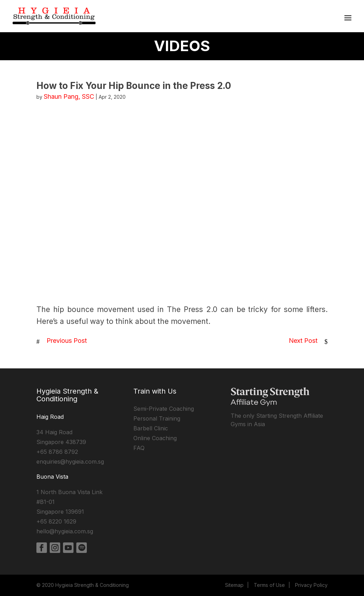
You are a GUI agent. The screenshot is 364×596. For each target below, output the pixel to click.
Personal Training (157, 418)
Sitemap (234, 585)
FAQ (139, 448)
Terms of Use (269, 585)
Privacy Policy (311, 585)
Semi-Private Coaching (164, 409)
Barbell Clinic (151, 428)
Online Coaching (155, 438)
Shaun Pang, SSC (69, 96)
